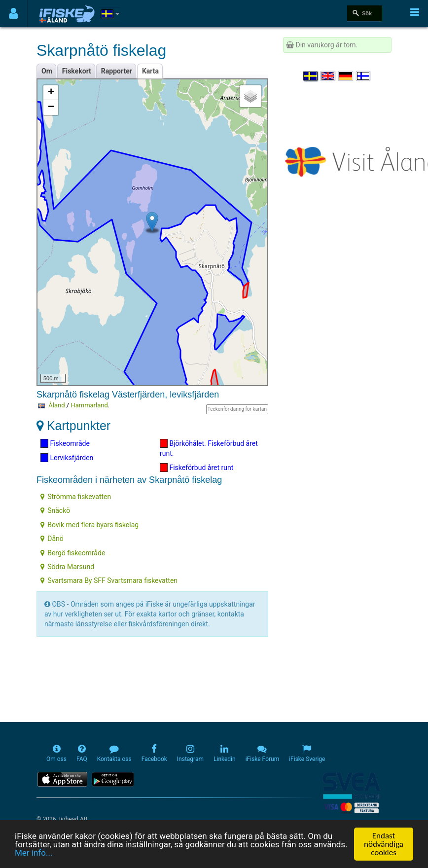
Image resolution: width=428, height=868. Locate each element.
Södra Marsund (67, 567)
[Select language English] (328, 76)
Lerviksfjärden (67, 458)
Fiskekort (77, 71)
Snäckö (55, 510)
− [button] (51, 108)
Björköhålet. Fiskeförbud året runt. (209, 448)
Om (47, 71)
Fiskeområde (65, 443)
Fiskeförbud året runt (196, 468)
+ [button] (51, 93)
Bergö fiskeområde (73, 553)
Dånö (52, 539)
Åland (56, 405)
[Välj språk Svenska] (311, 76)
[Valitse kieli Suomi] (364, 76)
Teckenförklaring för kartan (237, 409)
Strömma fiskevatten (76, 497)
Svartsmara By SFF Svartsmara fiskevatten (109, 580)
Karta (150, 71)
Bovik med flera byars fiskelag (89, 525)
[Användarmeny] (14, 14)
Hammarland (89, 405)
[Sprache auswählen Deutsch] (346, 76)
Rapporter (117, 71)
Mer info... (34, 853)
